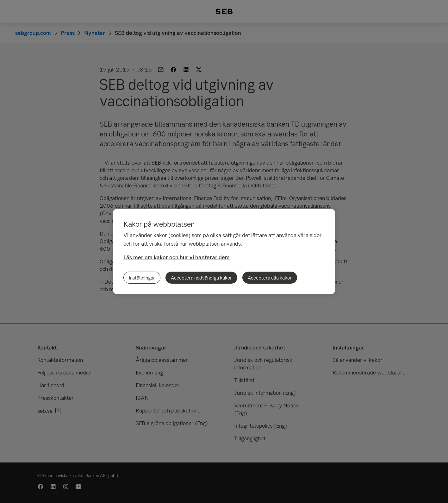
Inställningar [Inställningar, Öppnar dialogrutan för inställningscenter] (142, 278)
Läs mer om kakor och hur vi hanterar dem (177, 257)
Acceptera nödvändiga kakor (201, 278)
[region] (224, 251)
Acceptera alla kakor (270, 278)
